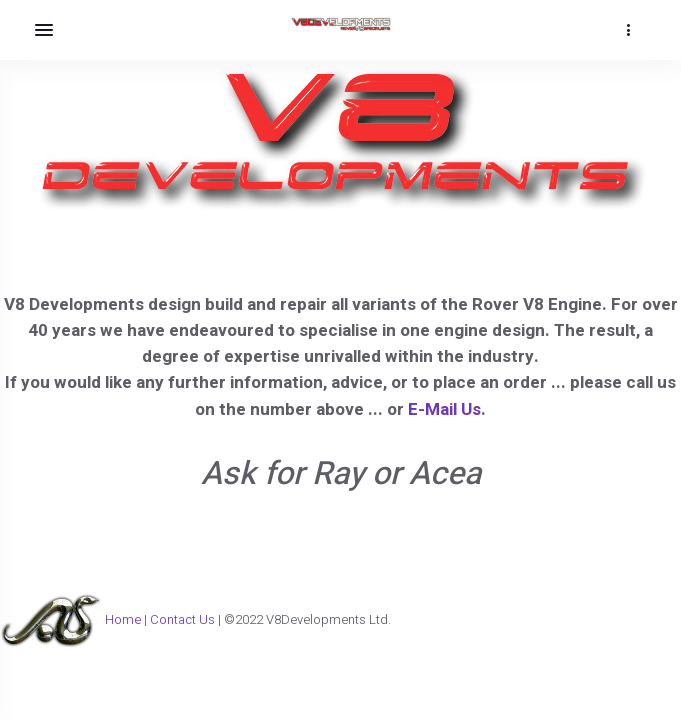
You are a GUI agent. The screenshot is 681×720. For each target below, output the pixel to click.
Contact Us (184, 619)
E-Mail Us (444, 409)
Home (123, 619)
